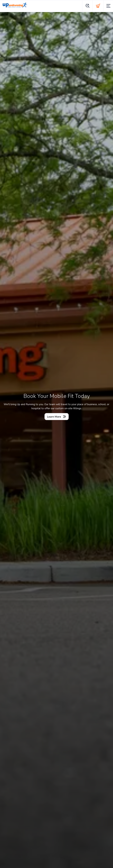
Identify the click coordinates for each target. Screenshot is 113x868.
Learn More (54, 417)
